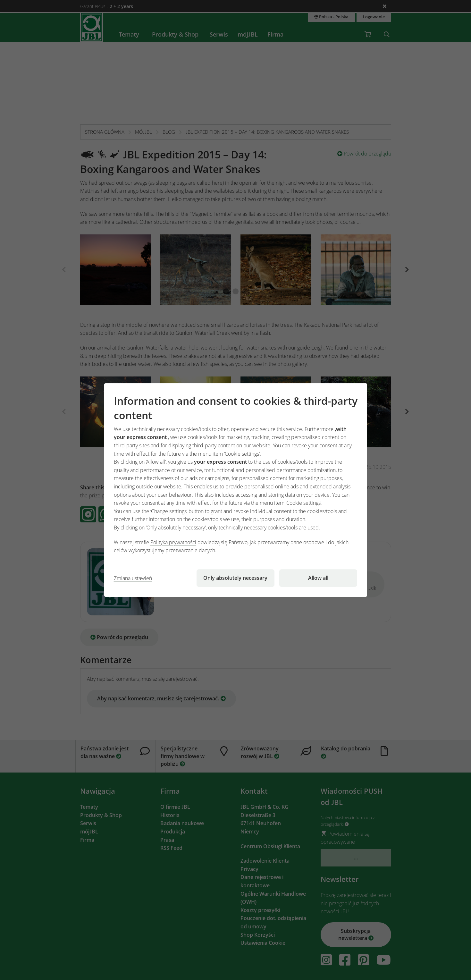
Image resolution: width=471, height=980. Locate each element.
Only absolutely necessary (235, 578)
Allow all (318, 578)
